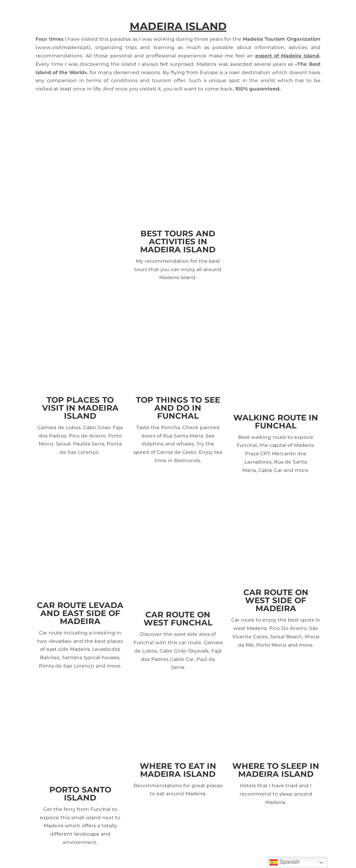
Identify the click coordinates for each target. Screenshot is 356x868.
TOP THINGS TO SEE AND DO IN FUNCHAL (178, 408)
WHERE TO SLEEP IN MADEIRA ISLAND (276, 770)
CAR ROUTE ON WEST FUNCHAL (178, 619)
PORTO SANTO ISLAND (80, 794)
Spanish (284, 862)
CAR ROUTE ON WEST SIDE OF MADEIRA (276, 600)
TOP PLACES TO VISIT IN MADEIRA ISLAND (80, 408)
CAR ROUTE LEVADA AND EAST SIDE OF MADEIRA (80, 613)
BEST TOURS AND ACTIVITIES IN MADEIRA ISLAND (178, 242)
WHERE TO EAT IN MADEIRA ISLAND (178, 770)
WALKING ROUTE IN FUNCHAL (276, 422)
